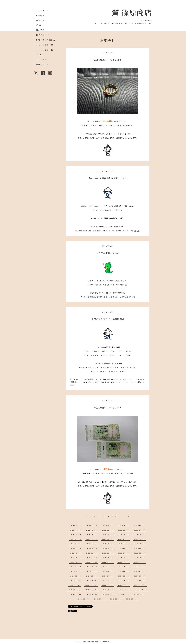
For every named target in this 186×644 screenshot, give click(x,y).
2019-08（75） (84, 599)
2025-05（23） (92, 535)
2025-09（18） (108, 530)
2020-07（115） (141, 585)
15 (112, 516)
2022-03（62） (140, 567)
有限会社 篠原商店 (87, 641)
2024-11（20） (108, 539)
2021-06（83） (124, 576)
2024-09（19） (140, 539)
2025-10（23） (92, 530)
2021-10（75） (140, 571)
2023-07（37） (124, 553)
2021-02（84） (108, 580)
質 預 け (40, 25)
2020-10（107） (92, 585)
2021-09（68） (76, 576)
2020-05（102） (92, 590)
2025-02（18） (140, 535)
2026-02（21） (108, 525)
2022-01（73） (92, 571)
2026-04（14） (76, 525)
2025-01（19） (76, 539)
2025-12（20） (140, 525)
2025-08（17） (124, 530)
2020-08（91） (124, 585)
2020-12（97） (140, 580)
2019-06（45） (116, 599)
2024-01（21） (108, 548)
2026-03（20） (92, 525)
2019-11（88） (108, 594)
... (91, 516)
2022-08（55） (140, 562)
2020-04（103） (109, 590)
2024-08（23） (76, 544)
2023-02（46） (124, 557)
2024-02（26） (92, 548)
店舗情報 (40, 16)
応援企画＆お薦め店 (46, 40)
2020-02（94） (142, 590)
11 (95, 516)
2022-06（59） (92, 567)
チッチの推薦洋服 (45, 50)
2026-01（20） (124, 525)
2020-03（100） (126, 590)
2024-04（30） (140, 544)
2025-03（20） (124, 535)
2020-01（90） (76, 594)
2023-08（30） (108, 553)
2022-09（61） (124, 562)
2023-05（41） (76, 557)
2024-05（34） (124, 544)
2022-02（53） (76, 571)
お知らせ (40, 20)
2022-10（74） (108, 562)
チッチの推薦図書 (45, 45)
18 (124, 516)
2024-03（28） (76, 548)
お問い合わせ (42, 64)
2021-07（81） (108, 576)
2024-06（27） (108, 544)
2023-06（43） (140, 553)
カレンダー (41, 60)
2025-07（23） (140, 530)
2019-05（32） (132, 599)
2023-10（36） (76, 553)
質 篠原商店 (132, 12)
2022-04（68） (124, 567)
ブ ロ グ (40, 55)
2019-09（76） (140, 594)
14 (108, 516)
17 (120, 516)
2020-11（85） (75, 585)
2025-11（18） (76, 530)
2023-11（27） (140, 548)
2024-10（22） (124, 539)
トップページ (42, 11)
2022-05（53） (108, 567)
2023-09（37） (92, 553)
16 (116, 516)
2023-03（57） (108, 557)
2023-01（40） (140, 557)
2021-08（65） (92, 576)
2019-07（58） (100, 599)
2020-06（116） (75, 590)
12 (99, 516)
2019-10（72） (124, 594)
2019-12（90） (92, 594)
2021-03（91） (92, 580)
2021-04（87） (76, 580)
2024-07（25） (92, 544)
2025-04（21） (108, 535)
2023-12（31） (124, 548)
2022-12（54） (76, 562)
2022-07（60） (76, 567)
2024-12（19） (92, 539)
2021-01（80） (124, 580)
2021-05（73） (140, 576)
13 (103, 516)
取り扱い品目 (42, 35)
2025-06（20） (76, 535)
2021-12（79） (108, 571)
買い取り (40, 30)
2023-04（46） (92, 557)
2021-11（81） (124, 571)
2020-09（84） (108, 585)
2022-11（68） (92, 562)
